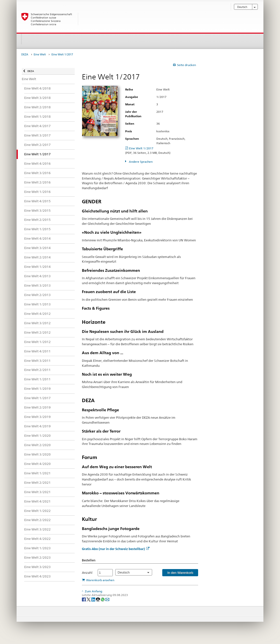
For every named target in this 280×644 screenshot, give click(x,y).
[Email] (107, 599)
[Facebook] (84, 599)
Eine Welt (40, 55)
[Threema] (98, 599)
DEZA (25, 55)
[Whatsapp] (103, 599)
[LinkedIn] (94, 599)
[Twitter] (89, 599)
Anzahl (87, 573)
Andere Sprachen (140, 162)
